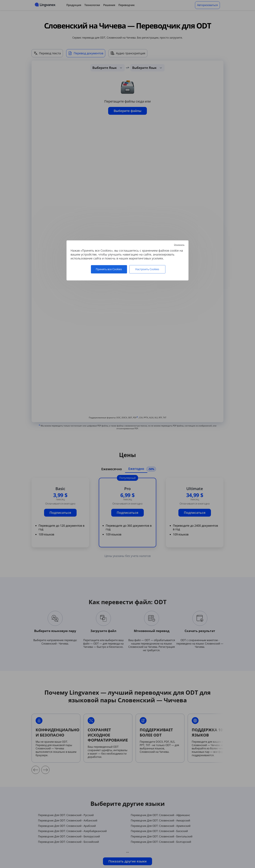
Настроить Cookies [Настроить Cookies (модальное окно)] (147, 269)
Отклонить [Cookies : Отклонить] (179, 245)
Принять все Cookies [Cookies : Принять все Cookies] (109, 269)
